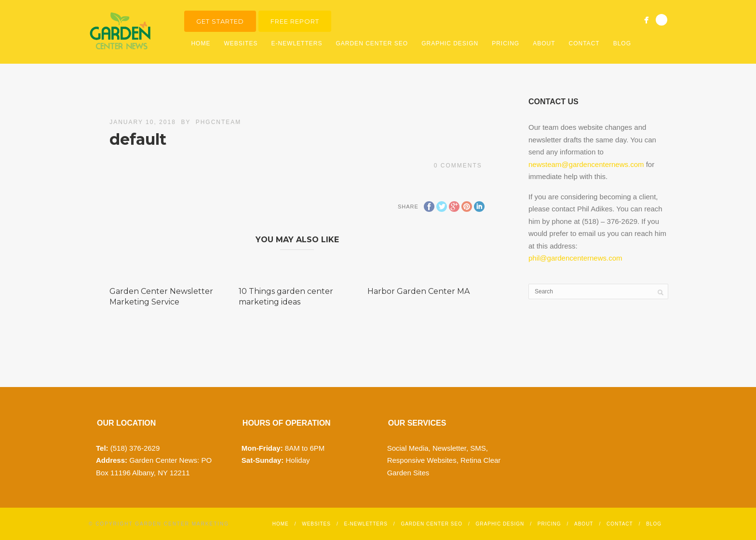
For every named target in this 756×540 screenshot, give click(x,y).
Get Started (220, 21)
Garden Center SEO (372, 43)
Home (201, 43)
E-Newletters (297, 43)
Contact (584, 43)
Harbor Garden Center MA (418, 291)
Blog (622, 43)
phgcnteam (219, 122)
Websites (241, 43)
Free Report (295, 21)
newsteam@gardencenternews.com (586, 164)
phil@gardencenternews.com (575, 258)
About (544, 43)
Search (661, 20)
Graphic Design (450, 43)
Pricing (506, 43)
